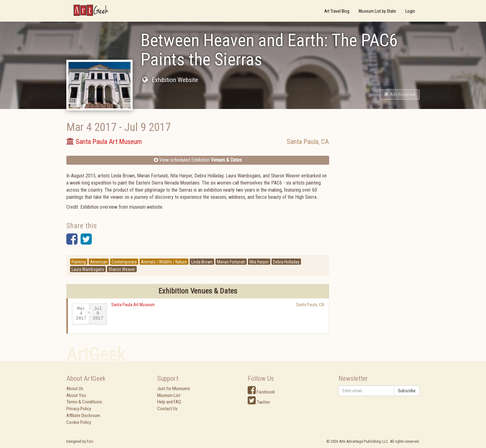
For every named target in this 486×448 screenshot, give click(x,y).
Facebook (261, 392)
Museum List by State (377, 11)
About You (76, 395)
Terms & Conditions (84, 402)
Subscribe (407, 391)
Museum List (169, 395)
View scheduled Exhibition (198, 160)
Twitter (259, 402)
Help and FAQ (169, 402)
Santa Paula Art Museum (133, 305)
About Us (75, 389)
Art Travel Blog (337, 11)
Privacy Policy (79, 409)
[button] (400, 94)
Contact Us (167, 409)
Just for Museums (174, 389)
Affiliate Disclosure (83, 415)
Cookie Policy (79, 422)
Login (410, 11)
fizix (90, 441)
